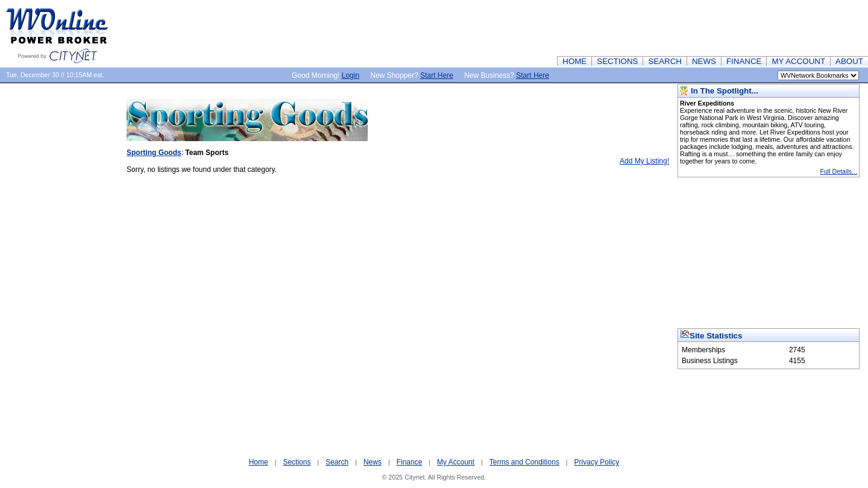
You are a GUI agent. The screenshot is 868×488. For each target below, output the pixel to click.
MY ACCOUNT (798, 61)
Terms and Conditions (524, 462)
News (373, 462)
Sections (297, 462)
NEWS (704, 61)
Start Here (437, 75)
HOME (574, 61)
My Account (456, 462)
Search (337, 462)
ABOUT (849, 61)
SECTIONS (617, 61)
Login (351, 75)
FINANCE (744, 61)
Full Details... (838, 171)
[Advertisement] (649, 27)
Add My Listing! (644, 161)
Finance (410, 462)
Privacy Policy (597, 462)
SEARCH (665, 61)
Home (259, 462)
